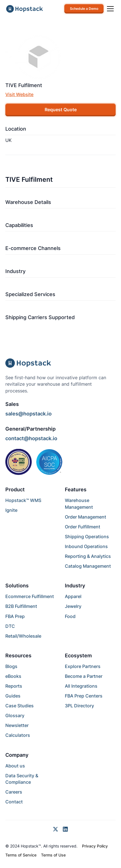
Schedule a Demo (84, 9)
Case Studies (20, 706)
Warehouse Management (79, 504)
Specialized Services (30, 294)
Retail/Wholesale (23, 636)
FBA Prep (15, 616)
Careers (14, 792)
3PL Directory (79, 706)
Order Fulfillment (83, 527)
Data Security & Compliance (22, 779)
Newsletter (17, 725)
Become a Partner (84, 676)
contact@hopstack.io (31, 438)
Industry (15, 271)
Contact (14, 802)
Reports (14, 686)
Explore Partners (83, 666)
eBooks (13, 676)
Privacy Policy (95, 846)
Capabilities (19, 225)
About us (15, 766)
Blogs (11, 666)
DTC (10, 626)
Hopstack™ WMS (23, 500)
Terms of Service (21, 855)
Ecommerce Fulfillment (30, 597)
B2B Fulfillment (21, 606)
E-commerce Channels (33, 248)
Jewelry (73, 606)
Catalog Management (88, 566)
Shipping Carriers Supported (40, 317)
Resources (18, 655)
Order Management (85, 517)
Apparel (73, 597)
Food (70, 616)
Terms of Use (53, 855)
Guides (13, 696)
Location (16, 129)
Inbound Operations (86, 547)
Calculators (18, 735)
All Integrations (81, 686)
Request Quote (61, 110)
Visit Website (19, 95)
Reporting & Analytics (88, 556)
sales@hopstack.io (28, 414)
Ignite (11, 510)
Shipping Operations (87, 537)
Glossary (15, 716)
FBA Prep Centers (84, 696)
